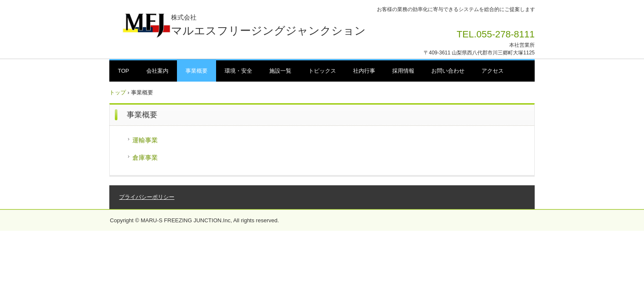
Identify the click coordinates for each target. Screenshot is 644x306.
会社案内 (157, 71)
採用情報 (403, 71)
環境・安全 (238, 71)
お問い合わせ (448, 71)
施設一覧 (280, 71)
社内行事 (364, 71)
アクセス (493, 71)
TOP (124, 71)
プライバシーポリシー (147, 197)
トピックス (322, 71)
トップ (118, 92)
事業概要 (197, 71)
